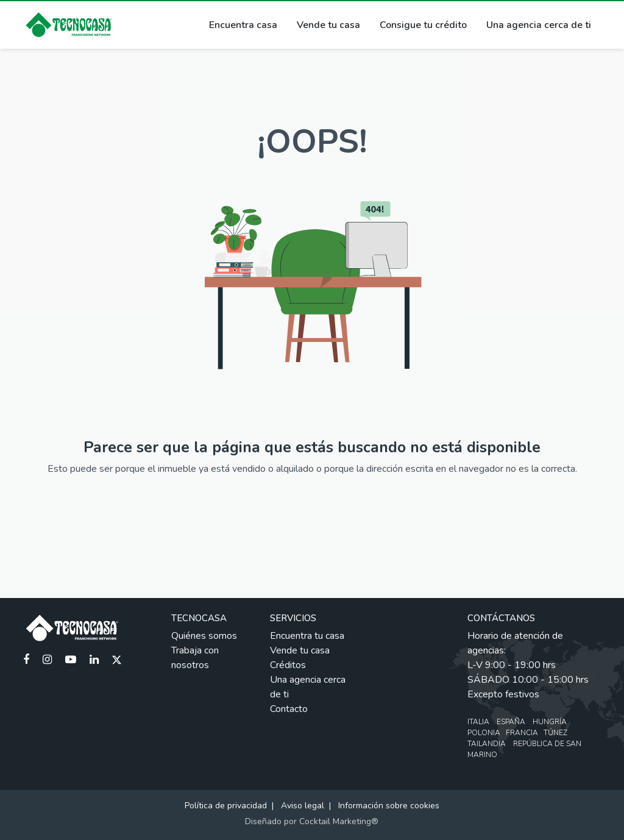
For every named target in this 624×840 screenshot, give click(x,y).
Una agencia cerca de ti (539, 25)
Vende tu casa (328, 25)
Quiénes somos (204, 636)
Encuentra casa (243, 25)
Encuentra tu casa (307, 636)
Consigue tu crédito (423, 25)
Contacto (289, 709)
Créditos (288, 665)
